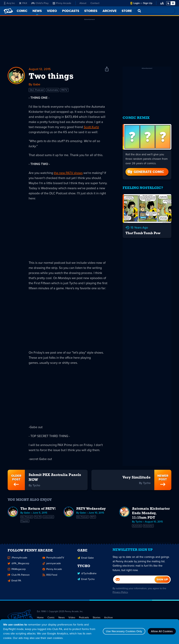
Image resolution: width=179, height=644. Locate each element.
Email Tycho (86, 581)
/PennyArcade (17, 560)
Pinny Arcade (62, 3)
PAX (23, 3)
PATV (64, 90)
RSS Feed (50, 577)
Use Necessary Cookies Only (123, 631)
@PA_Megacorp (18, 566)
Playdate (25, 522)
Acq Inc (9, 3)
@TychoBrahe (87, 575)
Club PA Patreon (19, 577)
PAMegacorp (17, 571)
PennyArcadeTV (53, 560)
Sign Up (148, 3)
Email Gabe (86, 560)
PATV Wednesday (91, 509)
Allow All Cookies (161, 631)
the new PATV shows (68, 173)
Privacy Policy (120, 595)
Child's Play (40, 3)
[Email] (134, 583)
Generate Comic (145, 171)
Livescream (48, 517)
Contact (95, 3)
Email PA (14, 583)
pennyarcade (52, 566)
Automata (53, 90)
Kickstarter (148, 526)
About (83, 3)
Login (137, 3)
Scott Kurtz (91, 127)
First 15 (38, 517)
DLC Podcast (37, 90)
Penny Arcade (52, 571)
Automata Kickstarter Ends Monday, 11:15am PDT (151, 514)
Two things (51, 77)
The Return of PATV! (38, 509)
